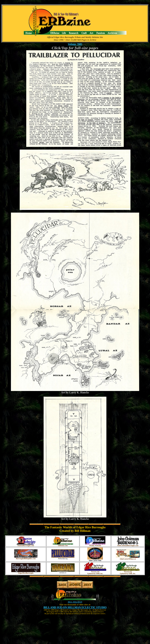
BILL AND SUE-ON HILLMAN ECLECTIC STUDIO (75, 607)
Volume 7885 (75, 44)
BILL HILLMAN (75, 602)
